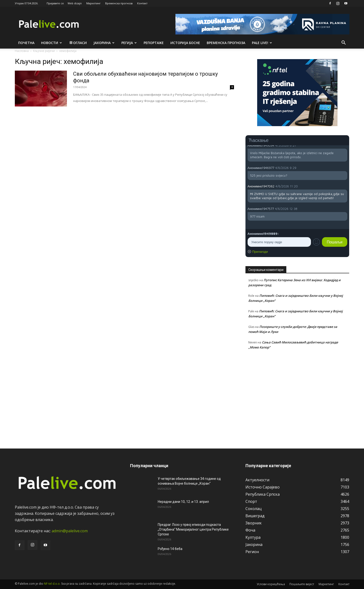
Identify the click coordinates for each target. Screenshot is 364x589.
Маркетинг (93, 3)
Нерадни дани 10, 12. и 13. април (183, 502)
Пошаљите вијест (302, 584)
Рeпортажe (154, 43)
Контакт (142, 3)
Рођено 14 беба (170, 549)
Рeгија (129, 43)
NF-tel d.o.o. (52, 584)
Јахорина (104, 43)
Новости (52, 43)
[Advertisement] (297, 396)
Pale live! (262, 43)
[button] (344, 43)
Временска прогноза (119, 3)
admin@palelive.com (70, 531)
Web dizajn (75, 3)
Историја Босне (185, 43)
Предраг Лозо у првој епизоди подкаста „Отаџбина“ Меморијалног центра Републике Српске (193, 529)
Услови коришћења (271, 584)
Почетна (26, 43)
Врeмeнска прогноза (226, 43)
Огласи (78, 43)
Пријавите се (55, 3)
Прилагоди (260, 252)
